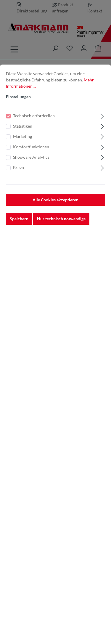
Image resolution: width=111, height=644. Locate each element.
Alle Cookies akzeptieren (55, 210)
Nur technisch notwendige (61, 229)
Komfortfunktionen (31, 157)
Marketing (22, 147)
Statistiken (23, 136)
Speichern (19, 229)
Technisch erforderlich (34, 126)
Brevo (18, 178)
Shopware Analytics (31, 167)
